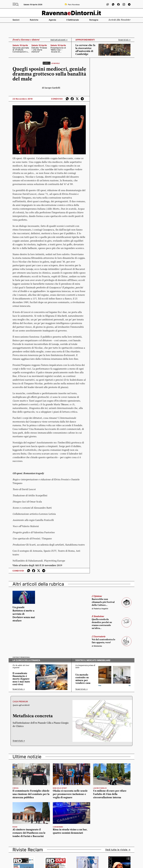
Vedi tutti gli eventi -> (59, 40)
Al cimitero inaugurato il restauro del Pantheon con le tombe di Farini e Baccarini (29, 833)
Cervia (16, 788)
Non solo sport (60, 788)
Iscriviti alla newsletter (120, 20)
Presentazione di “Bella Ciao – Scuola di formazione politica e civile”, (58, 50)
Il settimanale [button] (73, 20)
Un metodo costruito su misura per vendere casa (83, 679)
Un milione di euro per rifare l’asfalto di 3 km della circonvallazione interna (110, 794)
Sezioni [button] (16, 20)
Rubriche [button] (34, 20)
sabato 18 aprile (20, 45)
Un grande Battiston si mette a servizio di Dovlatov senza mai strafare (24, 614)
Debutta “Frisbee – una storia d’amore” (39, 50)
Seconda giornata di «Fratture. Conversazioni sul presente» (21, 50)
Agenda (52, 20)
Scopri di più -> (124, 40)
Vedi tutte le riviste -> (118, 850)
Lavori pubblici (100, 788)
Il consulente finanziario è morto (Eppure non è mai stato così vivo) (21, 679)
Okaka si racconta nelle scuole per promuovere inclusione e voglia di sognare (70, 794)
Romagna (94, 20)
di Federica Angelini (100, 609)
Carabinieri (58, 827)
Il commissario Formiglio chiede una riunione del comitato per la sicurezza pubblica (31, 794)
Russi (15, 827)
